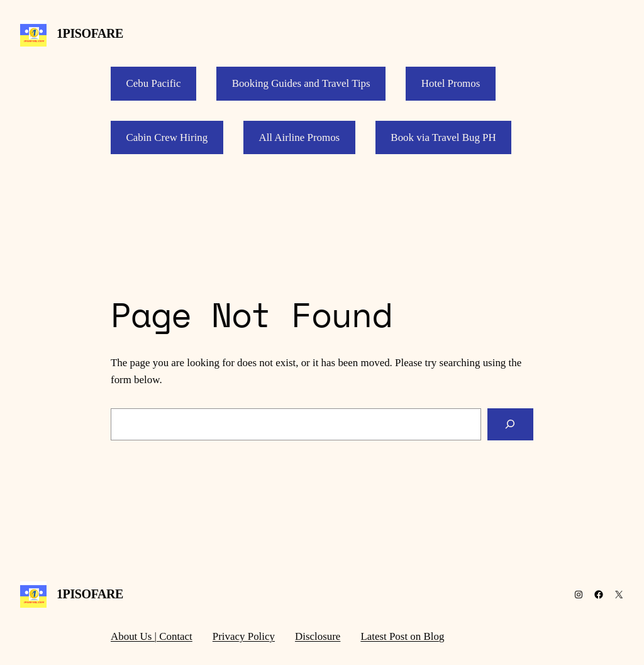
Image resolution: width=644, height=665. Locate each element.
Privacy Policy (244, 636)
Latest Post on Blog (402, 636)
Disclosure (318, 636)
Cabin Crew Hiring (167, 137)
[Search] (510, 424)
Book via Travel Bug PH (443, 137)
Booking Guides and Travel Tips (301, 83)
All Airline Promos (299, 137)
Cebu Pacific (154, 83)
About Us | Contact (152, 636)
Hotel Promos (451, 83)
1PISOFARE (90, 33)
